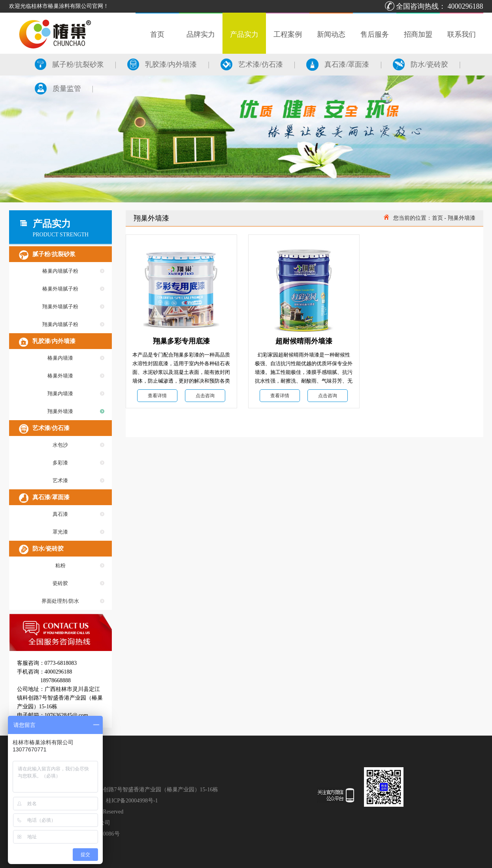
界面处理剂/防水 (60, 601)
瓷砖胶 (60, 583)
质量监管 (58, 89)
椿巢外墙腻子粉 (60, 289)
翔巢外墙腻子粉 (60, 307)
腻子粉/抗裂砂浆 (69, 64)
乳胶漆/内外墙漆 (162, 64)
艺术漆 (60, 480)
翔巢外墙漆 (60, 411)
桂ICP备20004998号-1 (132, 801)
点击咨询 (205, 396)
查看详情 (157, 396)
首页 (437, 218)
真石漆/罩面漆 (338, 64)
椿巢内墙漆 (60, 358)
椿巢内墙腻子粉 (60, 271)
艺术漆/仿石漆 (252, 64)
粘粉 (60, 565)
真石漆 (60, 514)
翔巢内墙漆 (60, 393)
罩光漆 (60, 532)
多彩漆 (60, 463)
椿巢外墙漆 (60, 376)
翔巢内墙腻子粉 (60, 324)
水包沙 (60, 445)
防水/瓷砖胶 (420, 64)
